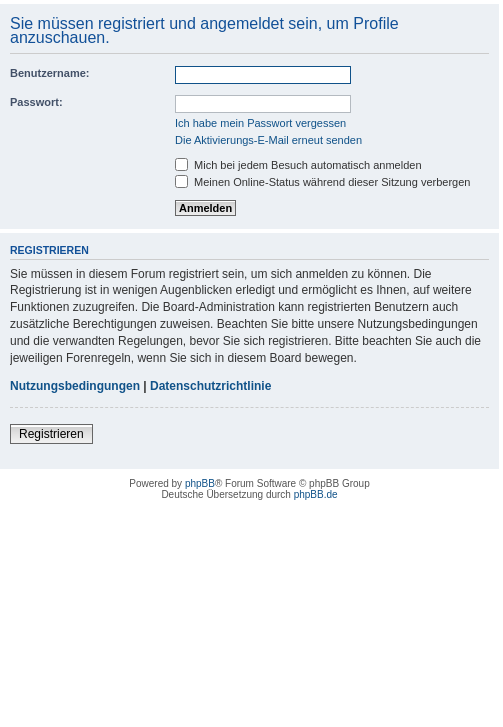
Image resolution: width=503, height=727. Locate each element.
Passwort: (36, 102)
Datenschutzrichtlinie (210, 386)
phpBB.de (316, 494)
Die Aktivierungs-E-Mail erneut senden (268, 140)
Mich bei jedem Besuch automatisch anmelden (298, 165)
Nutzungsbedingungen (75, 386)
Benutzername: (49, 73)
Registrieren (51, 434)
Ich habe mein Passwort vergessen (260, 123)
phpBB (200, 483)
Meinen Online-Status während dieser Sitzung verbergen (322, 182)
